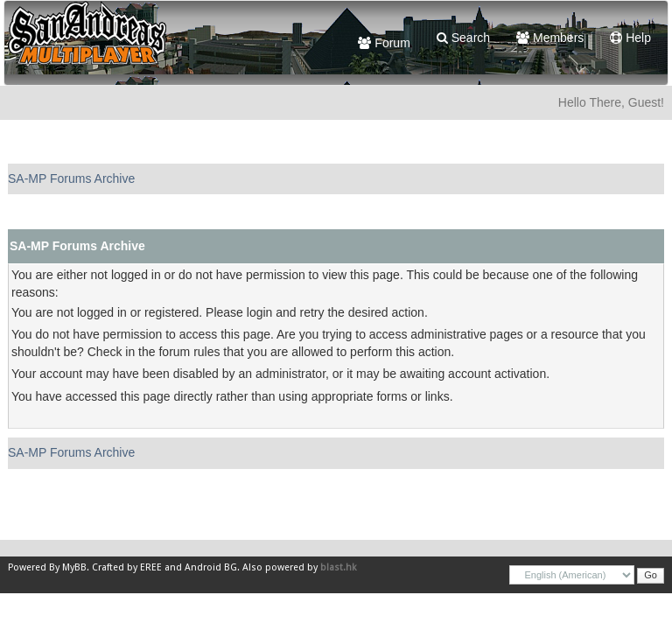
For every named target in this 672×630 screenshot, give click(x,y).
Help (630, 38)
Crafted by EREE (127, 567)
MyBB (74, 567)
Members (550, 38)
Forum (384, 43)
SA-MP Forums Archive (71, 178)
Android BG (211, 567)
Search (463, 38)
